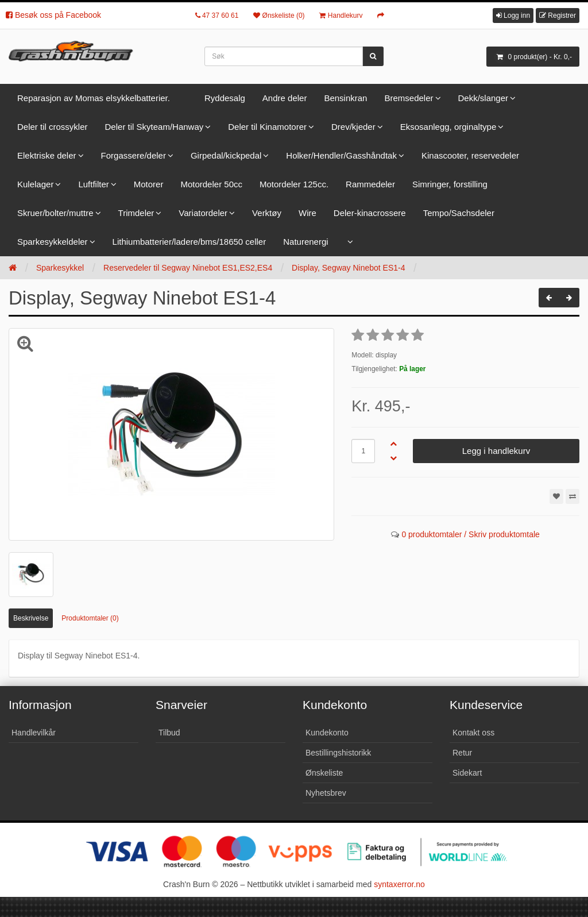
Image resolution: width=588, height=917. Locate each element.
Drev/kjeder (353, 127)
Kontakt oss (473, 733)
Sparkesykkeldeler (53, 242)
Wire (307, 213)
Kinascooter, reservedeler (470, 155)
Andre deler (285, 98)
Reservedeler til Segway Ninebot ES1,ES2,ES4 (188, 268)
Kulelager (35, 184)
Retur (462, 753)
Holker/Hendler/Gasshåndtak (341, 155)
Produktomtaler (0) (90, 618)
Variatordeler (203, 213)
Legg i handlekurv (496, 451)
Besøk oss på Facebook (53, 15)
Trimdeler (136, 213)
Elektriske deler (47, 155)
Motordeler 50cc (211, 184)
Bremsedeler (409, 98)
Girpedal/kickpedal (226, 155)
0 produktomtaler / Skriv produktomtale (470, 534)
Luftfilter (93, 184)
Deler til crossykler (53, 127)
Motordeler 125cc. (294, 184)
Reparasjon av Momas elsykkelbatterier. (94, 98)
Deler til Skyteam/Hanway (154, 127)
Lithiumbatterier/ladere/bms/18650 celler (189, 242)
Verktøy (267, 213)
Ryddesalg (225, 98)
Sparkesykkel (60, 268)
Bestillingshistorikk (338, 753)
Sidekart (467, 773)
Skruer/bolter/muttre (55, 213)
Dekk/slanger (483, 98)
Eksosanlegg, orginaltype (448, 127)
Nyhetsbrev (326, 793)
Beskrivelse (31, 618)
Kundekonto (327, 733)
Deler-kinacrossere (370, 213)
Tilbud (169, 733)
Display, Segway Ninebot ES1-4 (348, 268)
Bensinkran (345, 98)
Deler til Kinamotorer (267, 127)
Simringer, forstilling (450, 184)
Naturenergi (305, 242)
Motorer (149, 184)
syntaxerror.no (399, 884)
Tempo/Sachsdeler (459, 213)
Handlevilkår (34, 733)
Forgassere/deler (134, 155)
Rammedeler (370, 184)
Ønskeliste (324, 773)
